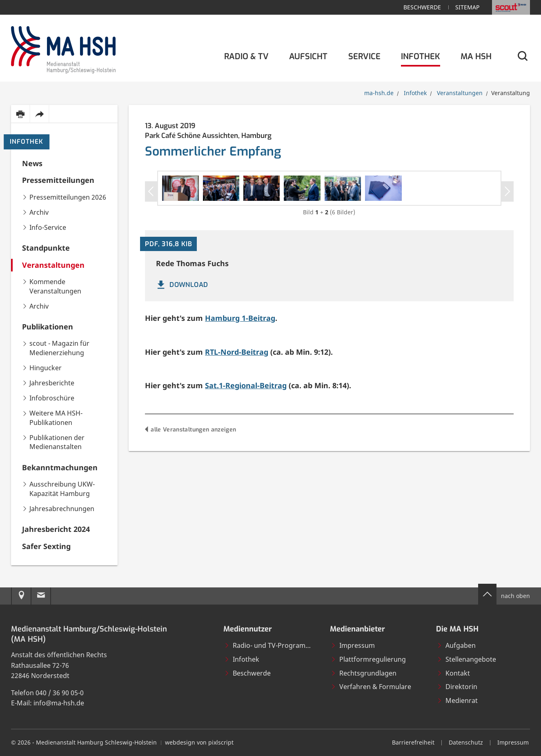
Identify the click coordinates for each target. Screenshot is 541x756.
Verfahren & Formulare (371, 687)
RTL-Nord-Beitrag (237, 440)
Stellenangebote (466, 659)
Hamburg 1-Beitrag (240, 407)
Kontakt (453, 673)
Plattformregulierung (368, 659)
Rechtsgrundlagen (364, 673)
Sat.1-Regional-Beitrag (246, 474)
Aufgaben (456, 645)
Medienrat (457, 700)
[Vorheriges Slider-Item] (151, 211)
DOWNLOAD (182, 374)
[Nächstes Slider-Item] (507, 211)
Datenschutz (466, 742)
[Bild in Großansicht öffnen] (245, 233)
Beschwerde (422, 7)
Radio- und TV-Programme (270, 645)
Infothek (27, 142)
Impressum (353, 645)
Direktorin (457, 687)
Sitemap (467, 7)
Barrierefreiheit (413, 742)
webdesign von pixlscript (199, 742)
